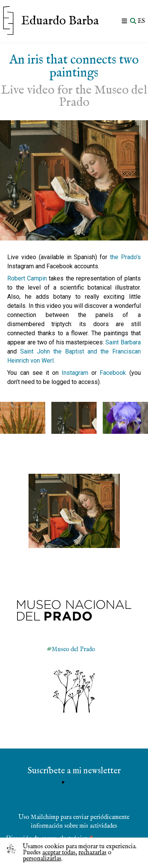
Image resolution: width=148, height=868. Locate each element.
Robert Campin (27, 278)
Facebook (114, 373)
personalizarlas (42, 859)
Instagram (76, 373)
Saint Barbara (123, 342)
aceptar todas (59, 853)
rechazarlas (92, 853)
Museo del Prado (73, 650)
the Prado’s (125, 257)
